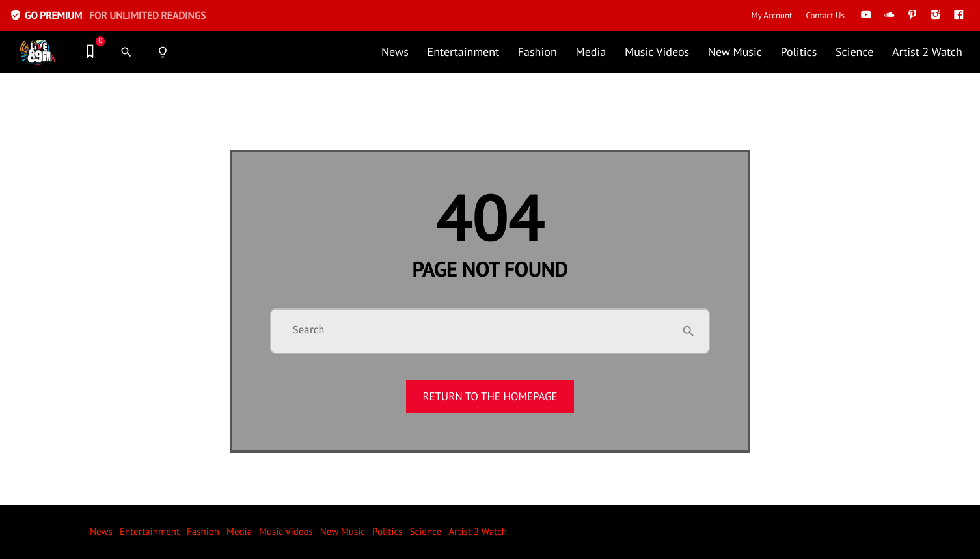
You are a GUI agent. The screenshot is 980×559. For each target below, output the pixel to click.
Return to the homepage (490, 396)
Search (309, 331)
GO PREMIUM (108, 15)
